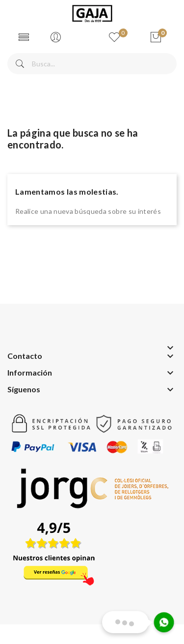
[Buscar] (92, 64)
